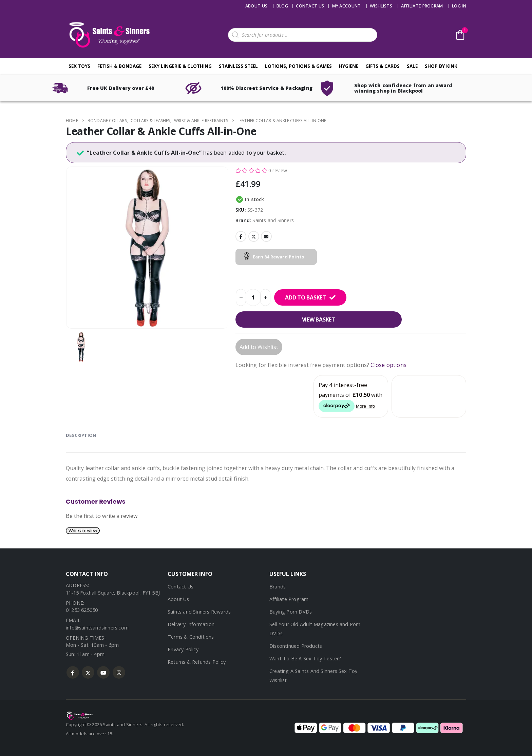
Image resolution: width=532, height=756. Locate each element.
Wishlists (381, 6)
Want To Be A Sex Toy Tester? (305, 658)
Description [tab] (81, 435)
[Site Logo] (108, 35)
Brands (278, 587)
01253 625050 (82, 610)
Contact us (310, 6)
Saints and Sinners (273, 220)
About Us (256, 6)
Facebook (241, 236)
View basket (319, 319)
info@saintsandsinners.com (97, 628)
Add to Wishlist (259, 347)
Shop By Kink (441, 66)
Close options (388, 365)
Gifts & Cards (383, 66)
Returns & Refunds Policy (197, 662)
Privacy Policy (183, 649)
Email (266, 236)
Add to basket (306, 297)
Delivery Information (191, 624)
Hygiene (349, 66)
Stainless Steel (238, 66)
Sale (412, 66)
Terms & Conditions (191, 637)
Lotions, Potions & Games (298, 66)
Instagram (119, 672)
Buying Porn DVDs (291, 612)
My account (347, 6)
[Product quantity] (253, 297)
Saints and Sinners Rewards (199, 612)
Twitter (254, 236)
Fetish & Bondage (119, 66)
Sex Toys (79, 66)
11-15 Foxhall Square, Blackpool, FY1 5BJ (113, 593)
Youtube (103, 672)
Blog (282, 6)
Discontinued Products (296, 646)
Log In (459, 6)
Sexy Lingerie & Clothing (180, 66)
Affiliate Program (422, 6)
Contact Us (180, 587)
